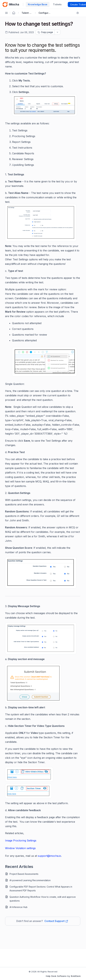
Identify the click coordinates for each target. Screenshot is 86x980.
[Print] (78, 13)
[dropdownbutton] (57, 32)
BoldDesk (76, 976)
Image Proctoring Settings (21, 841)
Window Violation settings (20, 848)
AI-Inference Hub (18, 907)
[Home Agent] (14, 13)
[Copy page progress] (45, 32)
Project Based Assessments (24, 874)
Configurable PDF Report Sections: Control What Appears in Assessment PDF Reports (41, 889)
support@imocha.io (49, 856)
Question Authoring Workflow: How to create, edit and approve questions (43, 899)
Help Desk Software (56, 976)
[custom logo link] (5, 4)
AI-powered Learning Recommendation (30, 880)
